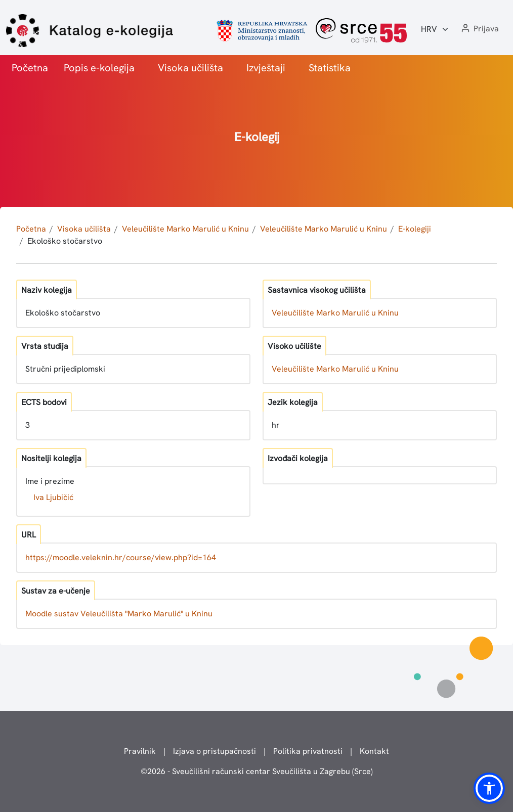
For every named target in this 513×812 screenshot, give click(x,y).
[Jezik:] (435, 29)
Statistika (330, 68)
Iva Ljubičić (53, 497)
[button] (479, 29)
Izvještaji (266, 68)
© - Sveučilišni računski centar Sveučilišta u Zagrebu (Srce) (257, 771)
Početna (30, 68)
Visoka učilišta (190, 68)
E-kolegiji (415, 229)
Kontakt (374, 751)
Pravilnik (140, 751)
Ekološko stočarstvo (65, 241)
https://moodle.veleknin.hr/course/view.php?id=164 (121, 557)
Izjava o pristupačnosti (215, 751)
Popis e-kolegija (99, 68)
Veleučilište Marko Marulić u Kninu (185, 229)
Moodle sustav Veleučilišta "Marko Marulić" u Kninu (119, 614)
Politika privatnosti (308, 751)
